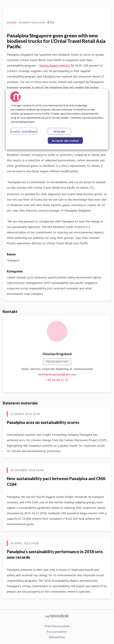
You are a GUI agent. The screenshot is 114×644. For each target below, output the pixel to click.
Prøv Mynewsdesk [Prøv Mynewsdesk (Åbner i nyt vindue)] (57, 626)
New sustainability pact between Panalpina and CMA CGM (56, 481)
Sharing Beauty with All (54, 65)
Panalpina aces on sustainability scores (43, 422)
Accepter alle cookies (65, 141)
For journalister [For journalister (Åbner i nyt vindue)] (57, 632)
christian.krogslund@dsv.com (57, 374)
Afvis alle (59, 131)
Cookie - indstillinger (24, 131)
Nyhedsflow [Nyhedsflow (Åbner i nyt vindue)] (57, 637)
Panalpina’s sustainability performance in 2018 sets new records (55, 554)
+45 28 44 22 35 (57, 380)
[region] (57, 119)
